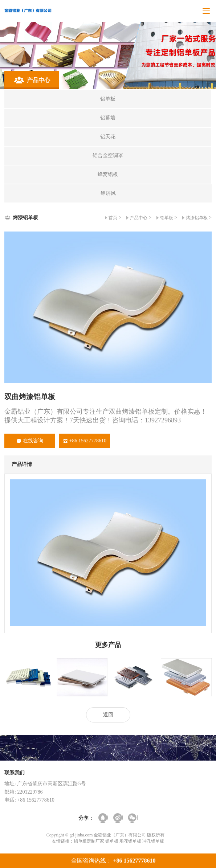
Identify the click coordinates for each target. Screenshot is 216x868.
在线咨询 (30, 441)
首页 (113, 218)
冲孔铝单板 (153, 841)
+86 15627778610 (85, 441)
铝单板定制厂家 (89, 841)
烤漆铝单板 (197, 218)
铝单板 (167, 218)
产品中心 (139, 218)
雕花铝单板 (130, 841)
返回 (108, 715)
